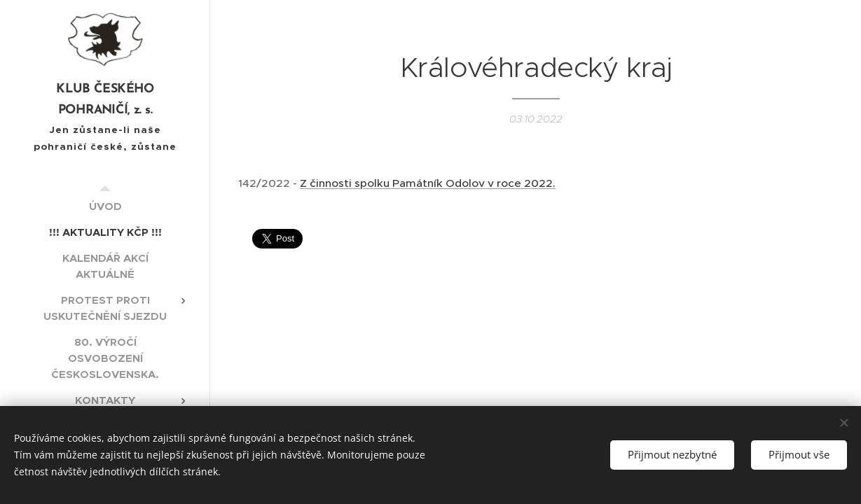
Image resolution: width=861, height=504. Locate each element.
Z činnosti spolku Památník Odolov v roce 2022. (428, 183)
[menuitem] (105, 206)
